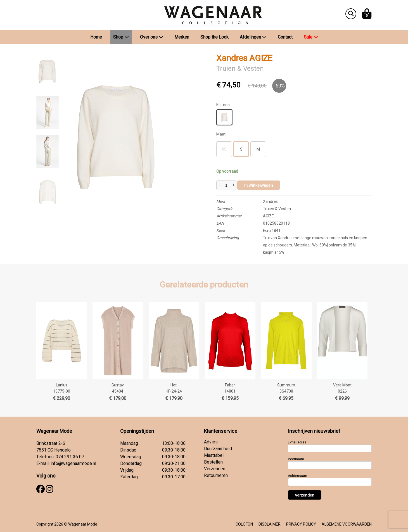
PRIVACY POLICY (301, 524)
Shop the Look (214, 37)
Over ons (152, 37)
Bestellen (213, 462)
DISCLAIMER (270, 524)
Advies (211, 442)
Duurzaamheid (218, 449)
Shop (121, 37)
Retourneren (216, 475)
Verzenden (215, 469)
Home (96, 37)
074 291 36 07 (70, 457)
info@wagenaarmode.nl (73, 463)
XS (224, 149)
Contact (285, 37)
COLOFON (244, 524)
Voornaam (296, 459)
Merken (182, 37)
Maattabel (214, 455)
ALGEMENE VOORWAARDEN (347, 524)
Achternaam (297, 476)
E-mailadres (297, 442)
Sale (311, 37)
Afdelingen (253, 37)
